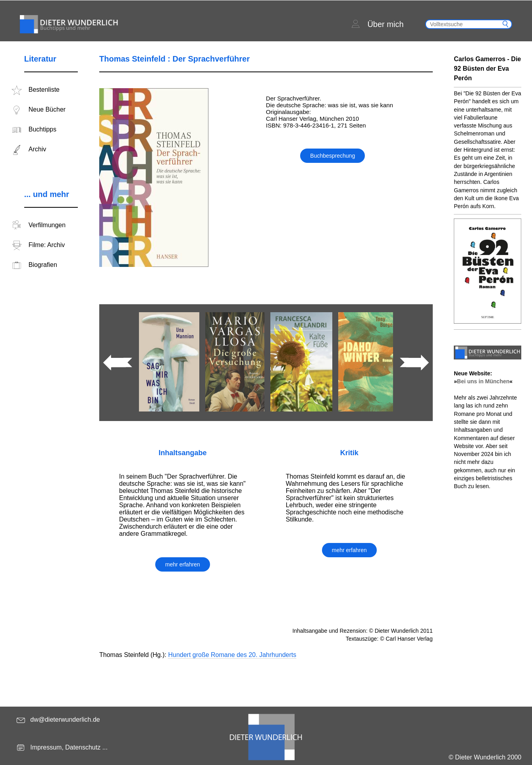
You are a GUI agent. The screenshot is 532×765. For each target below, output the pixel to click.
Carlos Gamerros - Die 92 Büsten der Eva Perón (487, 69)
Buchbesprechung (332, 156)
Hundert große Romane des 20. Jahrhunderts (232, 655)
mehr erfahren (183, 564)
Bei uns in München (483, 381)
